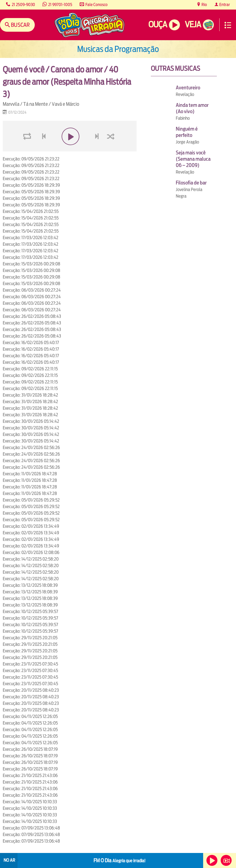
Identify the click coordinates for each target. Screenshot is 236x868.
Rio (204, 5)
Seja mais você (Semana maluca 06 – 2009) (193, 159)
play (70, 149)
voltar (42, 149)
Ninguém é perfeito (187, 132)
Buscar (20, 25)
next (97, 149)
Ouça (158, 24)
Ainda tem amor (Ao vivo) (192, 108)
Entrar (224, 5)
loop (28, 149)
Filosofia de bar (191, 183)
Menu (228, 25)
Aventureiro (188, 88)
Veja (193, 24)
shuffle (112, 149)
